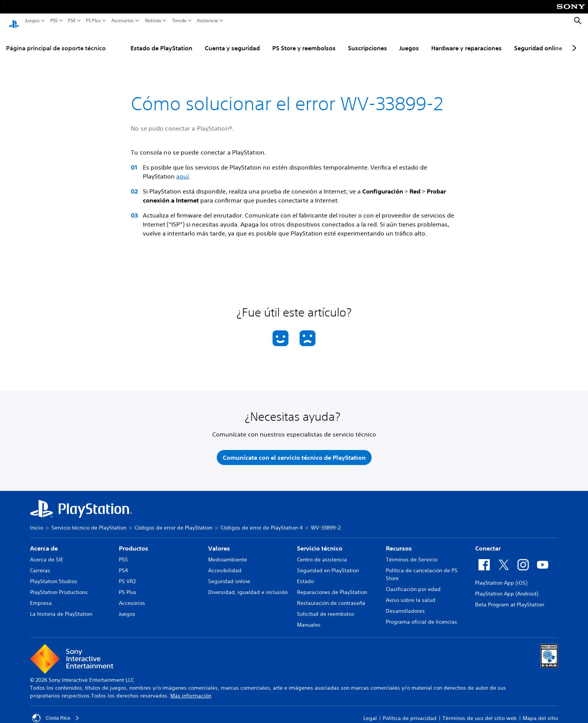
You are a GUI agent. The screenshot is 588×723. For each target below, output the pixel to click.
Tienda (179, 21)
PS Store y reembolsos (304, 41)
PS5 (54, 21)
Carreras (40, 565)
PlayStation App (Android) (507, 588)
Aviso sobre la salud (411, 594)
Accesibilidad (225, 565)
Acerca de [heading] (44, 543)
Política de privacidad (410, 712)
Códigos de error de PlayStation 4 (262, 522)
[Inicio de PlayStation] (14, 21)
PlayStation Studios (54, 576)
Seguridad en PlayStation (328, 565)
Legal (370, 712)
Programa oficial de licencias (421, 616)
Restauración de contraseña (331, 597)
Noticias (153, 21)
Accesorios (123, 21)
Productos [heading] (133, 543)
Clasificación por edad (413, 583)
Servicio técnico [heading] (320, 543)
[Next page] (573, 41)
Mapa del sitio (540, 712)
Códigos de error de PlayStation (173, 522)
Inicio (37, 522)
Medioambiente (228, 554)
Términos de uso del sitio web (480, 712)
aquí (182, 169)
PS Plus (93, 21)
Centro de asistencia (322, 554)
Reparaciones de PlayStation (332, 586)
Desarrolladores (405, 605)
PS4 (72, 21)
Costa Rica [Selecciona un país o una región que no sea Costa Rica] (56, 712)
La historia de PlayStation (61, 608)
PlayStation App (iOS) (501, 577)
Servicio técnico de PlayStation (89, 522)
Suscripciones (367, 41)
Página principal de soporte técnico (56, 41)
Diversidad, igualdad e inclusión (248, 586)
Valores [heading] (219, 543)
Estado (305, 576)
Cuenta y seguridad (232, 41)
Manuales (309, 619)
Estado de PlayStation (161, 41)
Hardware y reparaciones (466, 41)
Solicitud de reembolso (325, 608)
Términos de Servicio (412, 554)
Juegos (32, 21)
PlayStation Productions (59, 586)
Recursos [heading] (399, 543)
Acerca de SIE (47, 554)
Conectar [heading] (488, 543)
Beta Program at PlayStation (510, 599)
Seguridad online (538, 41)
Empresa (41, 597)
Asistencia (207, 21)
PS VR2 (127, 576)
